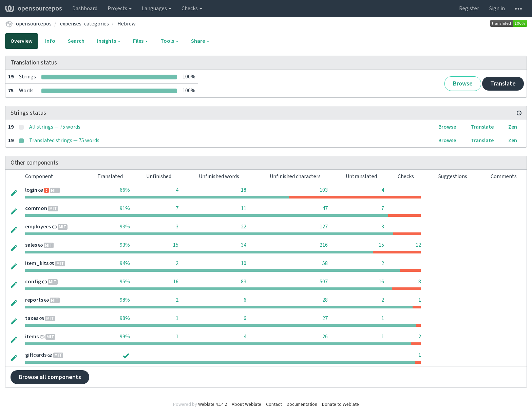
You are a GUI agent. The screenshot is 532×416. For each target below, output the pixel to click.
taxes (32, 318)
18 (244, 190)
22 (244, 227)
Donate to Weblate (340, 404)
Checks (192, 8)
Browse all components (50, 377)
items (32, 337)
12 (418, 245)
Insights (109, 41)
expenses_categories (84, 24)
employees (38, 227)
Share (200, 41)
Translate (503, 84)
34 (244, 245)
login (31, 190)
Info (50, 41)
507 (324, 282)
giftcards (36, 355)
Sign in (497, 8)
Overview (22, 41)
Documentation (302, 404)
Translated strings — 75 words (64, 140)
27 (325, 318)
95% (125, 282)
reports (34, 300)
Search (76, 41)
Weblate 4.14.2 (213, 404)
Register (469, 8)
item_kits (37, 263)
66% (125, 190)
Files (140, 41)
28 (325, 300)
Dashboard (85, 8)
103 (324, 190)
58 (325, 263)
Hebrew (127, 24)
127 (324, 227)
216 (324, 245)
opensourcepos (34, 8)
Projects (120, 8)
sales (31, 245)
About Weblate (246, 404)
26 (325, 337)
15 (176, 245)
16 (176, 282)
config (33, 282)
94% (125, 263)
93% (125, 227)
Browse (463, 84)
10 (244, 263)
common (36, 208)
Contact (274, 404)
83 (244, 282)
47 (325, 208)
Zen (513, 127)
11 (244, 208)
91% (125, 208)
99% (125, 337)
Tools (169, 41)
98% (125, 300)
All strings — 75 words (55, 127)
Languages (157, 8)
